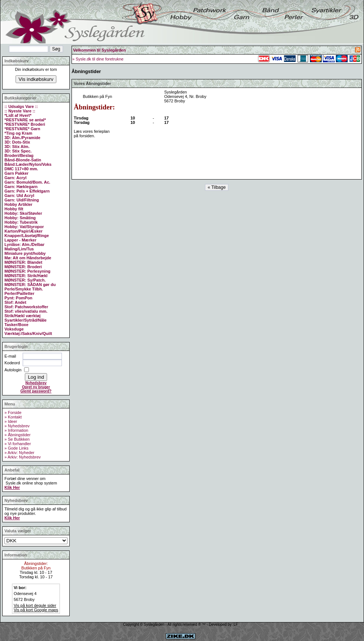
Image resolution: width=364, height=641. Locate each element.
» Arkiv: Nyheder (19, 453)
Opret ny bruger (36, 387)
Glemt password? (36, 391)
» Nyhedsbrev (17, 426)
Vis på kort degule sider (35, 605)
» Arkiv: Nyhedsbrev (23, 457)
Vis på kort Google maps (36, 610)
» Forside (13, 412)
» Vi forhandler (18, 444)
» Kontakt (13, 417)
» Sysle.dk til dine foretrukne (98, 59)
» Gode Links (16, 448)
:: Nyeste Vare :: (20, 111)
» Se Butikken (17, 439)
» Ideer (11, 421)
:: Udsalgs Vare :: (21, 106)
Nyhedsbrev (36, 383)
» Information (16, 430)
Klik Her (12, 487)
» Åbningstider (17, 435)
